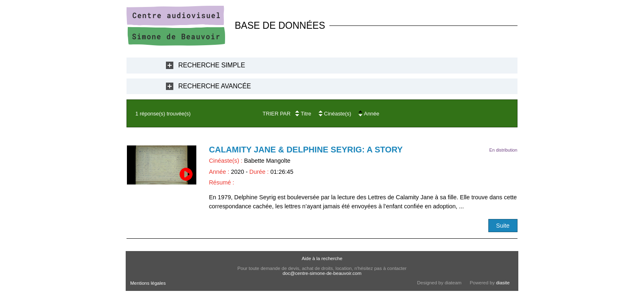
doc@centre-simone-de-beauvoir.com (322, 273)
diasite (503, 283)
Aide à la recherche (322, 258)
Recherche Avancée (215, 86)
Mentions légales (148, 283)
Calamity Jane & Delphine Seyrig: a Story (306, 150)
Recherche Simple (212, 65)
